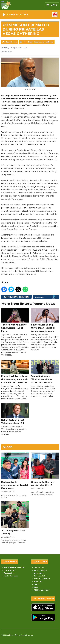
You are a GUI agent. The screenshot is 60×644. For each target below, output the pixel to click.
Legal (36, 584)
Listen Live (39, 573)
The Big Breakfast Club (14, 567)
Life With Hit (10, 570)
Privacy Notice (40, 570)
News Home (11, 42)
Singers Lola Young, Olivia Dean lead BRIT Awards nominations (45, 320)
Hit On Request (11, 576)
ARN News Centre (42, 590)
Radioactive (9, 573)
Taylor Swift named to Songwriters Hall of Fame (15, 320)
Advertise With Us (42, 579)
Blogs (8, 447)
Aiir (16, 635)
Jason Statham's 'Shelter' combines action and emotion (45, 372)
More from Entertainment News (38, 42)
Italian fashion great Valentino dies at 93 (15, 414)
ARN (36, 587)
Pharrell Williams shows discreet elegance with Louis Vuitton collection (15, 372)
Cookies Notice (41, 576)
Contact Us (39, 567)
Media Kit (38, 582)
